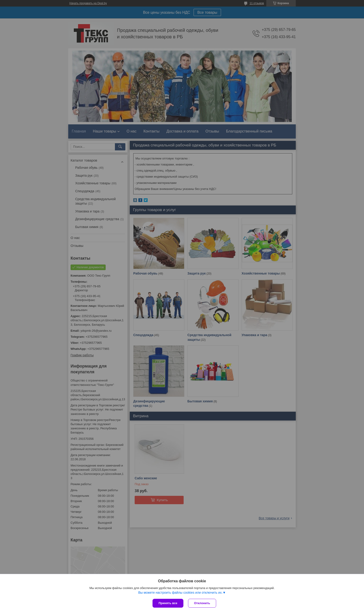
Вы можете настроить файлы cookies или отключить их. (180, 593)
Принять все (168, 603)
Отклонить (202, 603)
